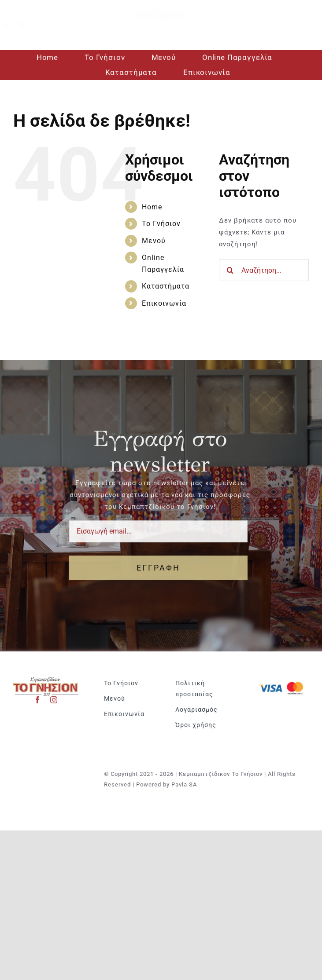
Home (152, 207)
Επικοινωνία (164, 303)
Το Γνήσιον (161, 224)
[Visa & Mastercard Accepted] (285, 681)
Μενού (154, 241)
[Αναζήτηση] (230, 270)
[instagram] (29, 25)
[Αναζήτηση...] (264, 270)
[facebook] (13, 25)
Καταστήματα (166, 286)
